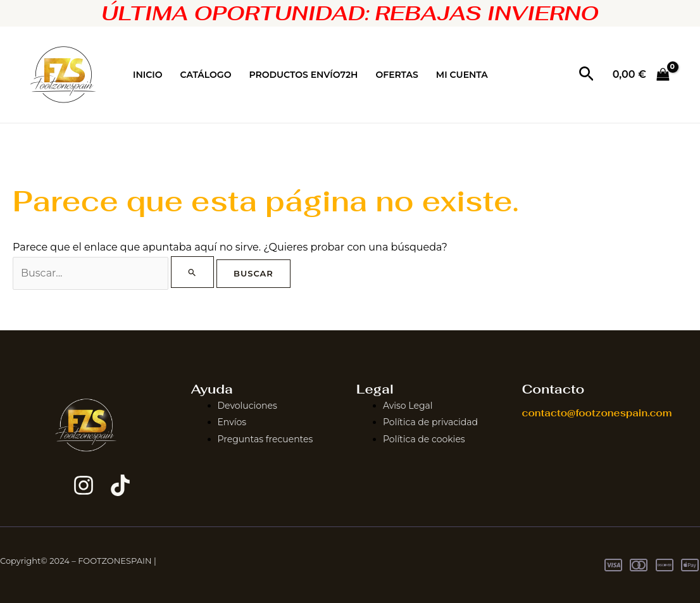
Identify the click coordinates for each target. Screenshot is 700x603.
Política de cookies (424, 439)
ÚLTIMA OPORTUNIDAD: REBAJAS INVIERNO (350, 13)
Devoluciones (247, 406)
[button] (586, 75)
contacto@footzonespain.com (597, 413)
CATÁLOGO (206, 75)
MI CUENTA (462, 75)
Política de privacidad (430, 422)
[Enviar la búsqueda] (192, 272)
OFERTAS (397, 75)
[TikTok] (120, 485)
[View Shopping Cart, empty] (641, 75)
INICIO (148, 75)
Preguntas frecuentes (266, 439)
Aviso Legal (408, 406)
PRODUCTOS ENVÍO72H (303, 75)
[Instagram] (84, 485)
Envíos (232, 422)
